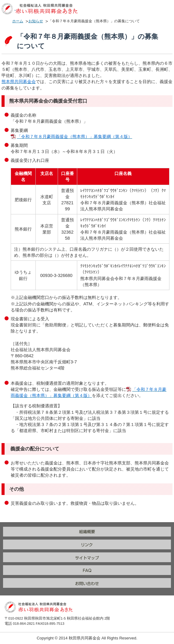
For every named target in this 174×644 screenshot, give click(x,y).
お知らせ (36, 21)
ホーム (18, 21)
